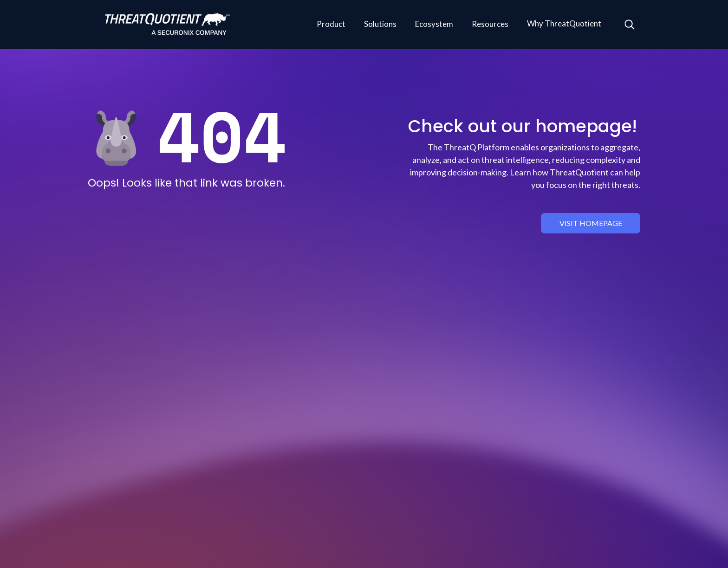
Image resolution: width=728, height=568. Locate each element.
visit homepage (591, 223)
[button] (331, 25)
